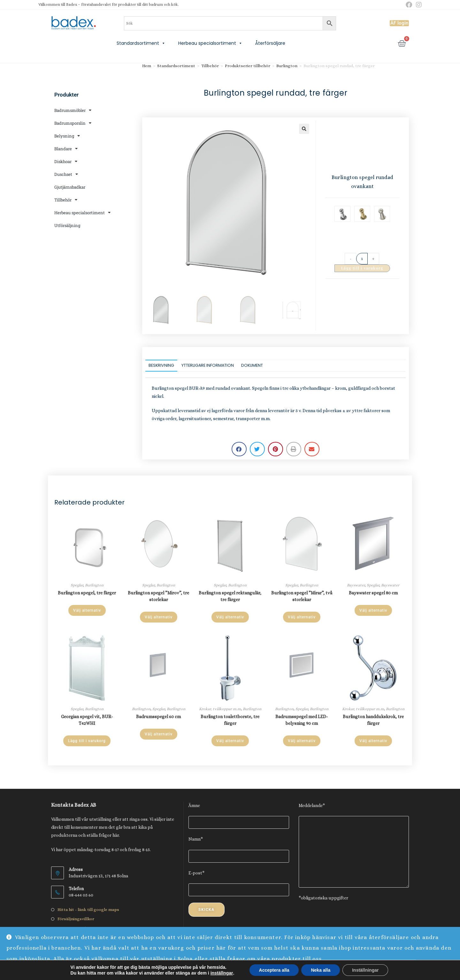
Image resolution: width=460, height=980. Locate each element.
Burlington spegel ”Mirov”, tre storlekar (158, 596)
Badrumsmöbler (73, 110)
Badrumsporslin (73, 123)
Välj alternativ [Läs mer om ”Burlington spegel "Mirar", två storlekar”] (302, 617)
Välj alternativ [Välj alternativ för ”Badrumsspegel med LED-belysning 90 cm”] (302, 741)
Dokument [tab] (252, 365)
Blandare (66, 149)
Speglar (77, 585)
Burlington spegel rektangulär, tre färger (230, 596)
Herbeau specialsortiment (210, 43)
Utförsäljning (67, 225)
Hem (147, 66)
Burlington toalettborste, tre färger (230, 720)
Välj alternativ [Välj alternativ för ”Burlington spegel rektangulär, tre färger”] (230, 617)
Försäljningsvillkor (76, 919)
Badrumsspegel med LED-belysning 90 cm (302, 720)
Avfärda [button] (442, 970)
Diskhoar (66, 161)
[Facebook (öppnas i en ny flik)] (409, 5)
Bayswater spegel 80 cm (373, 593)
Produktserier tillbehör (248, 66)
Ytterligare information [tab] (208, 365)
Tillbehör (66, 200)
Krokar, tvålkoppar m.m (220, 709)
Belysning (67, 136)
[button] (304, 129)
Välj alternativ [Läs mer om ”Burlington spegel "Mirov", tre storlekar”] (159, 617)
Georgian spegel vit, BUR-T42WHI (87, 720)
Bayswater (356, 585)
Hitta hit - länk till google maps (88, 909)
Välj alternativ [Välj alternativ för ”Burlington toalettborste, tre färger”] (230, 741)
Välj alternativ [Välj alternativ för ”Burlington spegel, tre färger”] (87, 610)
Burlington (287, 66)
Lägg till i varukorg (362, 268)
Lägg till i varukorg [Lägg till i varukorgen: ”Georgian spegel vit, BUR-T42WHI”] (87, 741)
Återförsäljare (270, 43)
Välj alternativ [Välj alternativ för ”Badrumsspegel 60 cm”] (159, 734)
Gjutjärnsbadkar (70, 187)
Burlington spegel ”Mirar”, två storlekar (302, 596)
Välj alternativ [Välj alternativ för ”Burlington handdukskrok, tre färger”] (373, 741)
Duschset (66, 174)
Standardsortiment (141, 43)
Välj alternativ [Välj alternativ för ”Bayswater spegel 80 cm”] (373, 610)
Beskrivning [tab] (161, 365)
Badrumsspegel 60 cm (158, 717)
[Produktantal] (362, 259)
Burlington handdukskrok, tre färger (373, 720)
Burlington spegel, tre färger (87, 593)
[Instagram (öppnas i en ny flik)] (418, 5)
